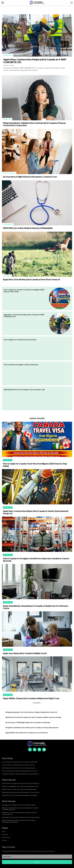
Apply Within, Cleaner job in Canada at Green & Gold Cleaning (21, 817)
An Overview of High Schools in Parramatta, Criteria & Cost (30, 177)
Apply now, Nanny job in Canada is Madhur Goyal (25, 653)
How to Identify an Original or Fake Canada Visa (21, 365)
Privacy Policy (6, 837)
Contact (4, 840)
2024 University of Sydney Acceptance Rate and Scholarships (21, 783)
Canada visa (7, 55)
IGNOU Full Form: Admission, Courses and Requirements (19, 789)
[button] (72, 3)
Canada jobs (7, 119)
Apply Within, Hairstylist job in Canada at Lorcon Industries (27, 733)
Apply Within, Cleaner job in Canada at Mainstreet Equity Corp (31, 698)
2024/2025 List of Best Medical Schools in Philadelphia (28, 228)
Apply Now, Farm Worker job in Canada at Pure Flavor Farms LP (31, 279)
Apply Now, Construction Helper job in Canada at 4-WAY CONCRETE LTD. (35, 61)
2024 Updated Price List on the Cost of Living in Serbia (18, 768)
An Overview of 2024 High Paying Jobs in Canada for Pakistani (28, 722)
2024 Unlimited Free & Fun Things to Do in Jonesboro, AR (24, 390)
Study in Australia (9, 173)
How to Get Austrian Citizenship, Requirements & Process (20, 771)
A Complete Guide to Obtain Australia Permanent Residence (20, 774)
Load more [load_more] (37, 703)
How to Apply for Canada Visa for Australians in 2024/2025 (20, 762)
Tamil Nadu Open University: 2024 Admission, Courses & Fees (21, 792)
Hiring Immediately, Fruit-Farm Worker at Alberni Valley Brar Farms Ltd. (31, 712)
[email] (37, 857)
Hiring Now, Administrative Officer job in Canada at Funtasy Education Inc (32, 727)
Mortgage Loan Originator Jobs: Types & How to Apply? (19, 805)
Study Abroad (8, 224)
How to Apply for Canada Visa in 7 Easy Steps (20, 340)
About (4, 832)
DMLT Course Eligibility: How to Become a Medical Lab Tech (20, 786)
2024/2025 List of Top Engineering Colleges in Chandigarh (20, 795)
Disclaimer (5, 834)
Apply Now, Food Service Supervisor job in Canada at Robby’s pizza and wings (33, 717)
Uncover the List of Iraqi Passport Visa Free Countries (18, 765)
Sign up (37, 862)
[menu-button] (3, 3)
